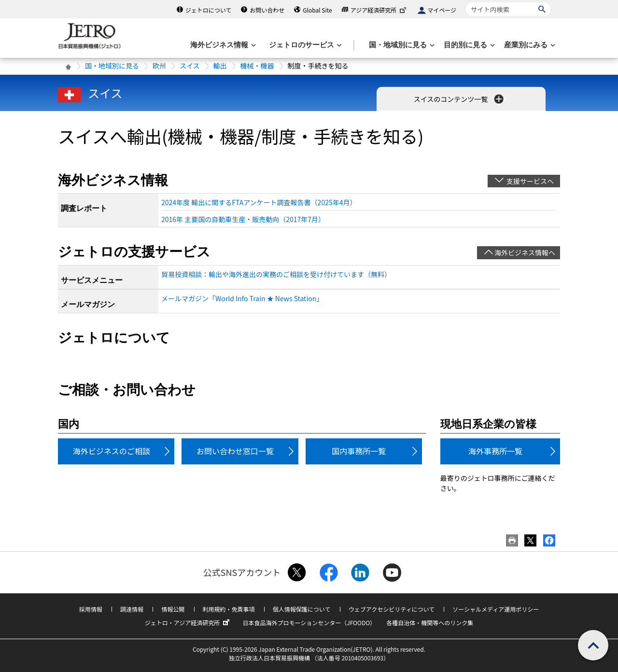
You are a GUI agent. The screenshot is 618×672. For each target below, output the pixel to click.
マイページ (442, 10)
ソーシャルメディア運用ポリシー (496, 609)
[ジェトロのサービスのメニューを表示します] (304, 45)
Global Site (317, 10)
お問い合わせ (267, 10)
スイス (190, 66)
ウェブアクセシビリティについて (392, 609)
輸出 (220, 66)
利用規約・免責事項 (229, 609)
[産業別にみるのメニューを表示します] (529, 45)
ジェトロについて (209, 10)
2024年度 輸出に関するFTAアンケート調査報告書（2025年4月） (259, 202)
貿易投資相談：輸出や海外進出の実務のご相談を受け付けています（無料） (276, 274)
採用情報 (91, 609)
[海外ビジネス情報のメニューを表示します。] (222, 45)
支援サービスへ (530, 181)
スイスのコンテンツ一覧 (460, 99)
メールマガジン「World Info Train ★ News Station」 (242, 298)
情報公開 (173, 609)
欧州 (159, 66)
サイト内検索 (466, 2)
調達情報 (132, 609)
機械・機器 (257, 66)
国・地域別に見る (112, 66)
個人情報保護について (302, 609)
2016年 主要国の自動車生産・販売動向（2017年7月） (243, 219)
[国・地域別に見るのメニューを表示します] (401, 45)
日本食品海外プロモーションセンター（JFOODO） (309, 623)
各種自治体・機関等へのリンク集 (430, 623)
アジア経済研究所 (379, 10)
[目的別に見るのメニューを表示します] (468, 45)
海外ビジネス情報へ (525, 252)
